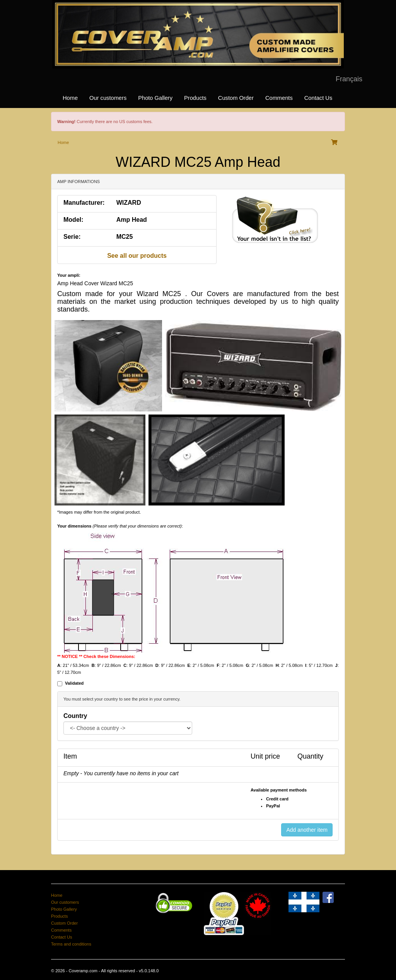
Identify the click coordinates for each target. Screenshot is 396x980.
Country (75, 716)
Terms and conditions (71, 944)
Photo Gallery (155, 98)
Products (195, 98)
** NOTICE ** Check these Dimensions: (96, 656)
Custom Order (236, 98)
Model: (73, 220)
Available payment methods (279, 790)
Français (349, 79)
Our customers (108, 98)
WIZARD (129, 203)
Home (70, 98)
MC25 (125, 237)
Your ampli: (69, 275)
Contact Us (318, 98)
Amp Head (132, 220)
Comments (279, 98)
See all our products (137, 256)
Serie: (72, 237)
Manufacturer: (84, 203)
